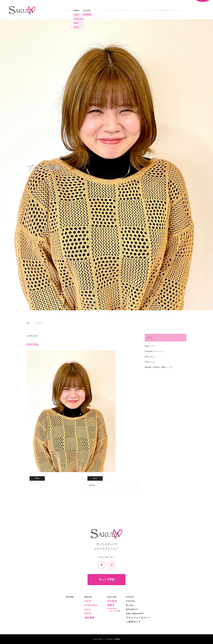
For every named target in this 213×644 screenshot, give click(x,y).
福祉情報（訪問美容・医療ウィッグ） (159, 367)
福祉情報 (90, 618)
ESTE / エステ (150, 362)
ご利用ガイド (133, 622)
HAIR (88, 601)
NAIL (88, 609)
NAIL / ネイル (150, 357)
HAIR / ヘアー (150, 346)
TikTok (107, 11)
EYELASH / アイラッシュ (154, 351)
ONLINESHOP (121, 11)
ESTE (88, 613)
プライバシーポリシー (138, 618)
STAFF (97, 11)
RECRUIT (146, 11)
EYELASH (91, 605)
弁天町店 (112, 601)
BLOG (135, 11)
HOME (67, 11)
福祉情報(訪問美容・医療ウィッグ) (169, 11)
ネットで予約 (107, 580)
